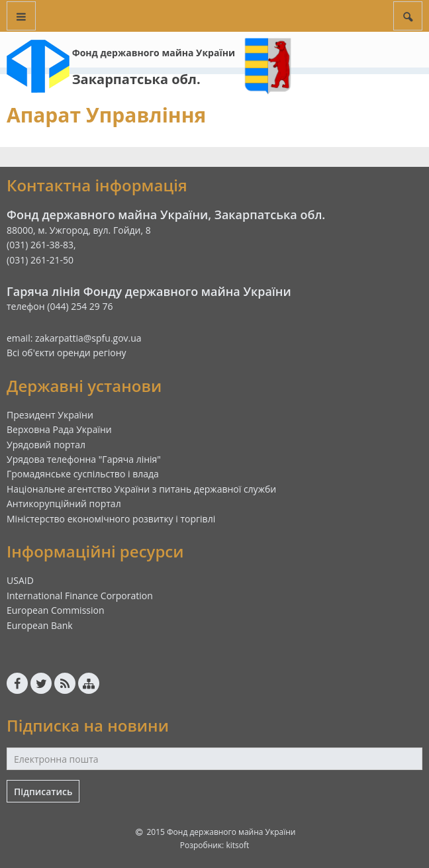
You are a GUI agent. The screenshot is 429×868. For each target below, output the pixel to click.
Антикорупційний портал (64, 504)
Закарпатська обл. (136, 79)
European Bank (40, 625)
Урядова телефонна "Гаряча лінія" (84, 459)
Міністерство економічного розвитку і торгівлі (111, 519)
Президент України (50, 415)
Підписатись (43, 792)
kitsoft (237, 845)
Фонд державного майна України (154, 53)
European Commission (56, 610)
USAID (20, 580)
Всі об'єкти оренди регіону (67, 353)
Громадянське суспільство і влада (83, 474)
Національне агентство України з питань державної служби (141, 489)
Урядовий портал (46, 445)
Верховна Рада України (59, 429)
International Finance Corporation (80, 596)
